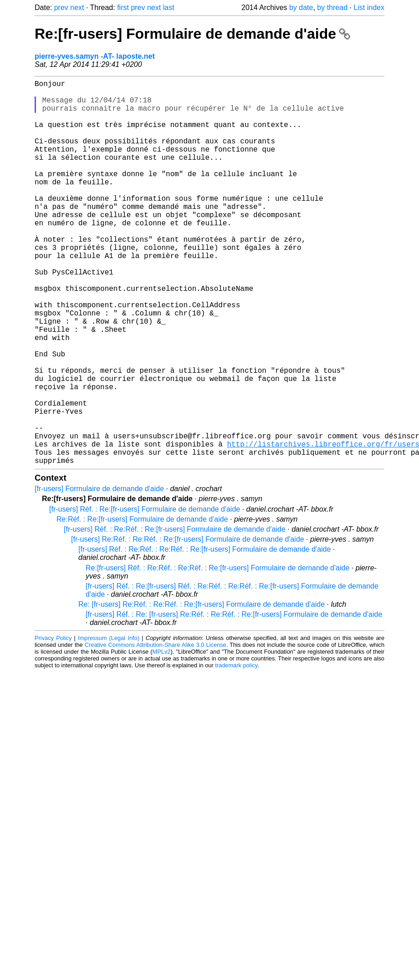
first (123, 8)
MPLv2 (162, 737)
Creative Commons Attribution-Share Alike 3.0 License (156, 730)
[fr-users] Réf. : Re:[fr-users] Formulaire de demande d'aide (145, 595)
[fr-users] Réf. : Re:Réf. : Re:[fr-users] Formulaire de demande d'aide (175, 615)
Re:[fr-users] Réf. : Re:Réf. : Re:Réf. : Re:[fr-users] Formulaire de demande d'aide (217, 653)
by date (301, 8)
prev (61, 8)
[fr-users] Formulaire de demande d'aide (99, 574)
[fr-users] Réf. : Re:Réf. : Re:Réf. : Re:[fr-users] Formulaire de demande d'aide (204, 635)
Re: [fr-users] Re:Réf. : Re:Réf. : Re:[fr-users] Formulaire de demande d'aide (202, 690)
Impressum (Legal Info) (109, 724)
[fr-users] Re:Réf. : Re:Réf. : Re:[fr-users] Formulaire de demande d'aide (188, 625)
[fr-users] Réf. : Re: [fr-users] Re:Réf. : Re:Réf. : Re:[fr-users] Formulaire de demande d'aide (234, 700)
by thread (332, 8)
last (169, 8)
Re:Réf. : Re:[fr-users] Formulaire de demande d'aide (142, 605)
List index (369, 8)
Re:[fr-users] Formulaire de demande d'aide (192, 34)
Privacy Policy (53, 724)
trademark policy (236, 751)
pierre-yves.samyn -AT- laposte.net (95, 56)
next (77, 8)
